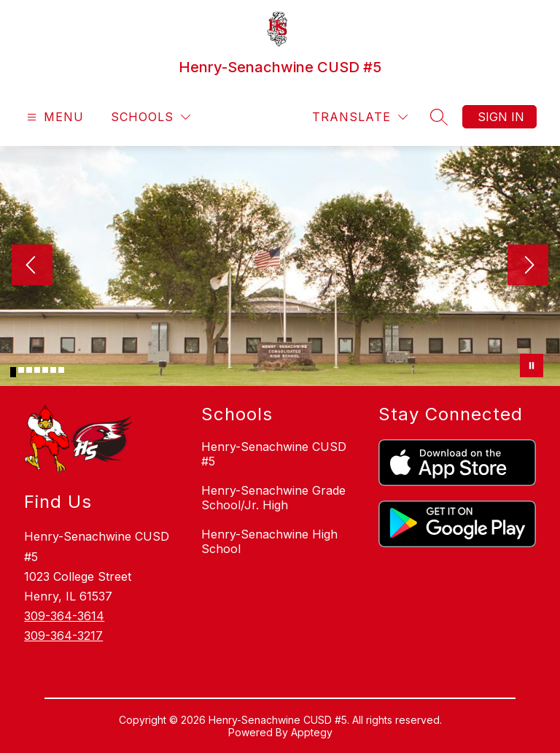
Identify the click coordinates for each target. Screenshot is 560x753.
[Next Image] (528, 266)
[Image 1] (13, 372)
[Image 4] (37, 370)
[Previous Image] (32, 266)
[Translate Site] (360, 117)
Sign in (501, 117)
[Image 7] (61, 370)
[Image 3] (29, 370)
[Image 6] (53, 370)
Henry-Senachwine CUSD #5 (274, 454)
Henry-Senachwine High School (269, 541)
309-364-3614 (64, 616)
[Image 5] (45, 370)
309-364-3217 (63, 636)
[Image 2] (21, 370)
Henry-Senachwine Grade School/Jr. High (273, 498)
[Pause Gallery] (532, 366)
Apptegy (312, 732)
